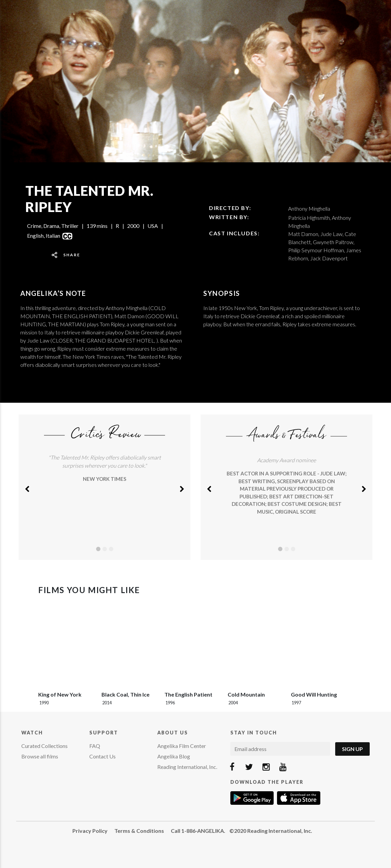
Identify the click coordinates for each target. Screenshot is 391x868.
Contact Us (102, 756)
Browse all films (40, 756)
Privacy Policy (90, 831)
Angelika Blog (174, 756)
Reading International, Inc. (187, 767)
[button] (27, 487)
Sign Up (352, 749)
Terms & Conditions (139, 831)
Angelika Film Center (182, 746)
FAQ (95, 746)
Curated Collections (44, 746)
